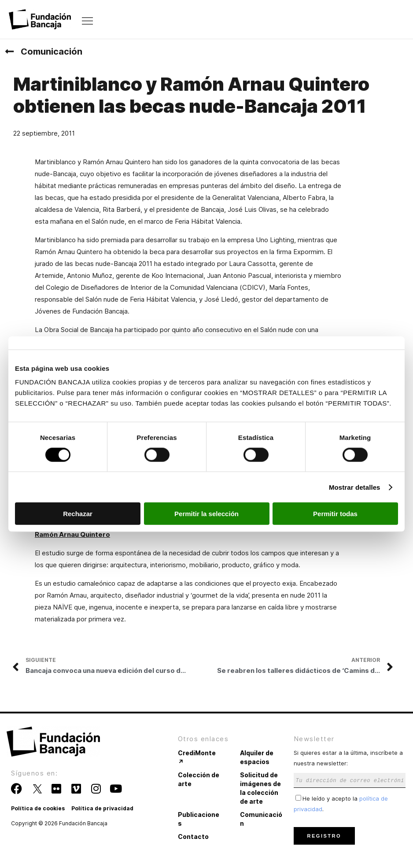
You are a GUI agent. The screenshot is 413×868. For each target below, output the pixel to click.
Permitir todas (335, 514)
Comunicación (52, 52)
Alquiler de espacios (257, 757)
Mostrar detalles (355, 487)
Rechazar (78, 514)
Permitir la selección (206, 514)
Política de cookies (38, 808)
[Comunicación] (9, 52)
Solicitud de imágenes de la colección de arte (260, 788)
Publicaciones (199, 819)
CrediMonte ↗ (197, 757)
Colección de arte (199, 779)
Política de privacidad (102, 808)
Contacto (193, 837)
